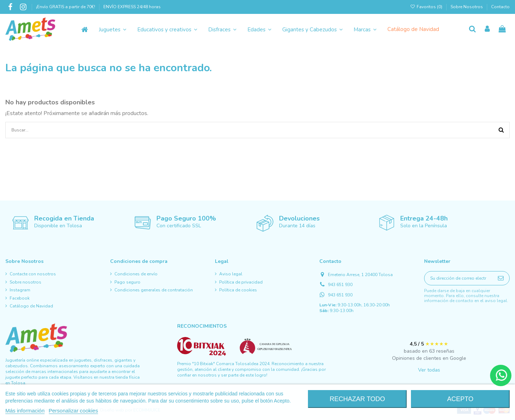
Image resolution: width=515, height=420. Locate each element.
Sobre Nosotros (467, 7)
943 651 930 (340, 285)
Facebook (20, 298)
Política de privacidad (241, 282)
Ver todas (429, 370)
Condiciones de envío (136, 274)
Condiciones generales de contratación (154, 290)
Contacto (500, 7)
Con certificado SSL (179, 226)
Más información (25, 411)
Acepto (460, 399)
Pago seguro (127, 282)
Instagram (20, 290)
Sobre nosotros (25, 282)
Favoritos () (427, 7)
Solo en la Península (424, 226)
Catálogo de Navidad (31, 306)
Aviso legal (231, 274)
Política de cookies (238, 290)
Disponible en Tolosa (58, 226)
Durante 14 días (297, 226)
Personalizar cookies (73, 411)
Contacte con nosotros (33, 274)
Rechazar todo (357, 399)
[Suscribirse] (501, 278)
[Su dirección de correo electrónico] (458, 278)
